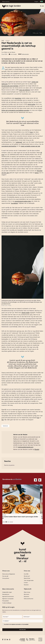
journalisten (15, 203)
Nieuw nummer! (6, 2)
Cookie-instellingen (7, 603)
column (7, 41)
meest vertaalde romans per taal (30, 146)
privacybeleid (26, 624)
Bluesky (37, 449)
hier (38, 418)
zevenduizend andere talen (23, 201)
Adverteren (26, 596)
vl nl (23, 561)
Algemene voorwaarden (8, 599)
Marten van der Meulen (10, 52)
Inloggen (36, 2)
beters (37, 173)
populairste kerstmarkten (9, 146)
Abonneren (27, 594)
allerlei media (26, 313)
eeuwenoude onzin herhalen (10, 86)
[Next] (40, 480)
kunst (23, 549)
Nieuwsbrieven (6, 594)
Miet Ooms (3, 522)
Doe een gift (5, 576)
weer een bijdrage (25, 90)
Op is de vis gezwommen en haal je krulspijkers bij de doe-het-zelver (19, 517)
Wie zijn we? (27, 576)
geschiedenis (22, 552)
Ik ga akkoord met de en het (16, 624)
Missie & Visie (27, 578)
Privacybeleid (5, 601)
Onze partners (6, 578)
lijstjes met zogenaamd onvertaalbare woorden (15, 110)
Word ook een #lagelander (9, 574)
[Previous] (35, 480)
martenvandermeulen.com (26, 447)
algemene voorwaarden (16, 624)
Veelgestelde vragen (7, 592)
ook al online (31, 104)
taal (23, 555)
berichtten (18, 98)
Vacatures (26, 585)
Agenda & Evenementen (8, 596)
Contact (26, 583)
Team (29, 580)
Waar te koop (27, 592)
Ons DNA (26, 574)
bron (31, 132)
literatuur (22, 558)
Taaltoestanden (25, 54)
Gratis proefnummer (29, 599)
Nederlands (5, 426)
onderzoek (19, 142)
